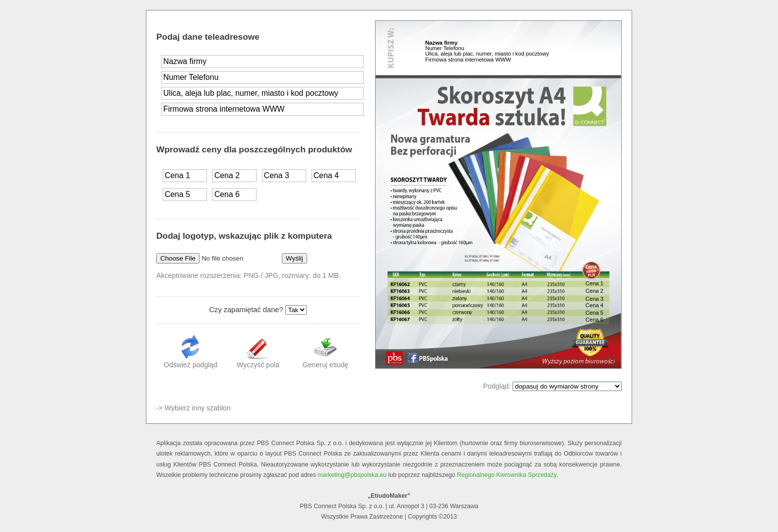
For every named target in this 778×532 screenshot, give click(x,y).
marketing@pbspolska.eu (352, 475)
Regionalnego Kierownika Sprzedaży (507, 475)
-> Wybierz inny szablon (194, 408)
